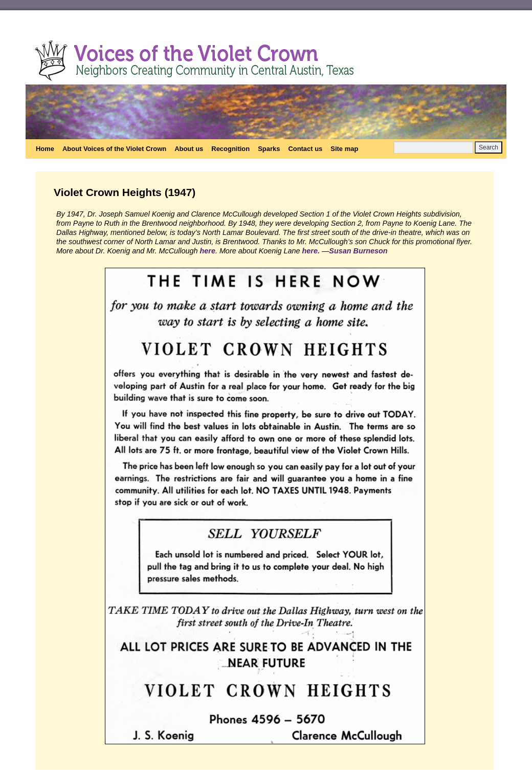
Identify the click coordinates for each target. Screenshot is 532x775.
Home (45, 149)
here (207, 251)
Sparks (269, 149)
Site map (344, 149)
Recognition (230, 149)
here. (311, 251)
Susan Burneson (358, 251)
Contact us (305, 149)
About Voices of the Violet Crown (114, 149)
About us (189, 149)
